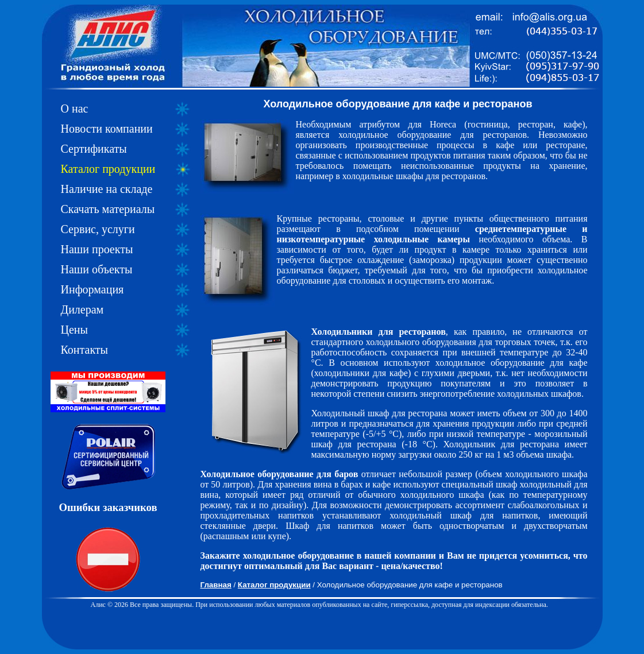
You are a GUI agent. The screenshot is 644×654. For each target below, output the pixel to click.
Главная (216, 585)
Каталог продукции (108, 169)
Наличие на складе (107, 189)
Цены (74, 330)
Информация (92, 289)
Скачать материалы (108, 209)
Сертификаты (94, 149)
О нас (75, 109)
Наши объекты (97, 269)
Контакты (85, 350)
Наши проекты (97, 249)
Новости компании (107, 129)
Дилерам (82, 309)
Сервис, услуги (98, 229)
